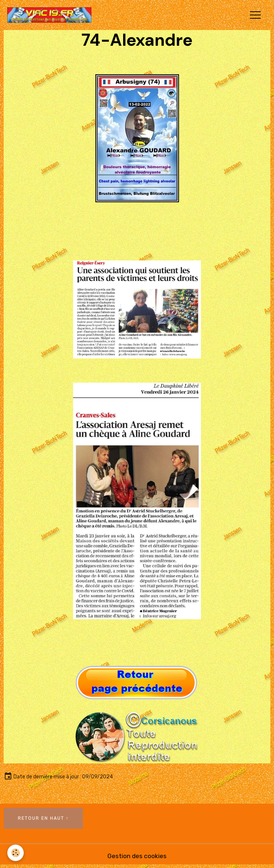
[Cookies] (16, 853)
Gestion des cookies (137, 856)
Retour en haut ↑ (43, 818)
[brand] (51, 15)
